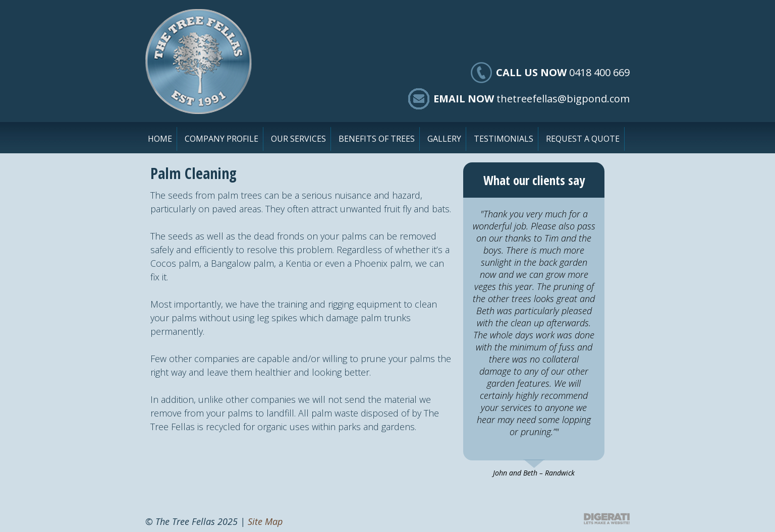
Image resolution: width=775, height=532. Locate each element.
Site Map (265, 521)
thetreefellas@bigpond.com (563, 99)
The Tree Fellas (199, 62)
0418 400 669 (599, 72)
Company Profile (222, 139)
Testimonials (504, 139)
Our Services (298, 139)
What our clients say (534, 180)
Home (160, 139)
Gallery (444, 139)
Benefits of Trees (377, 139)
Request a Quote (583, 139)
